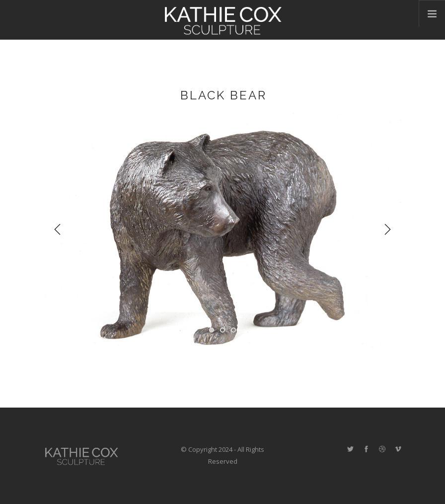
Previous (58, 230)
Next (387, 230)
